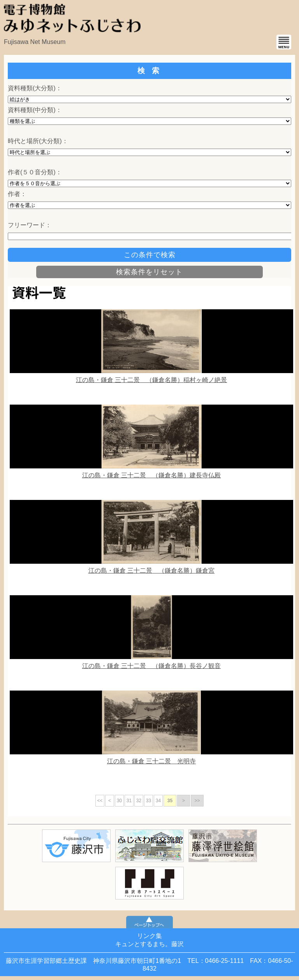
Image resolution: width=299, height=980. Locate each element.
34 (158, 801)
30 (119, 801)
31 (129, 801)
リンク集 (149, 936)
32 (139, 801)
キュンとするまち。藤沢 (149, 944)
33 (149, 801)
